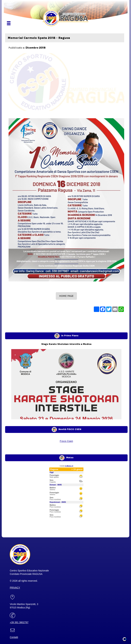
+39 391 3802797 (19, 622)
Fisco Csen (66, 441)
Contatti (14, 637)
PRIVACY (15, 588)
